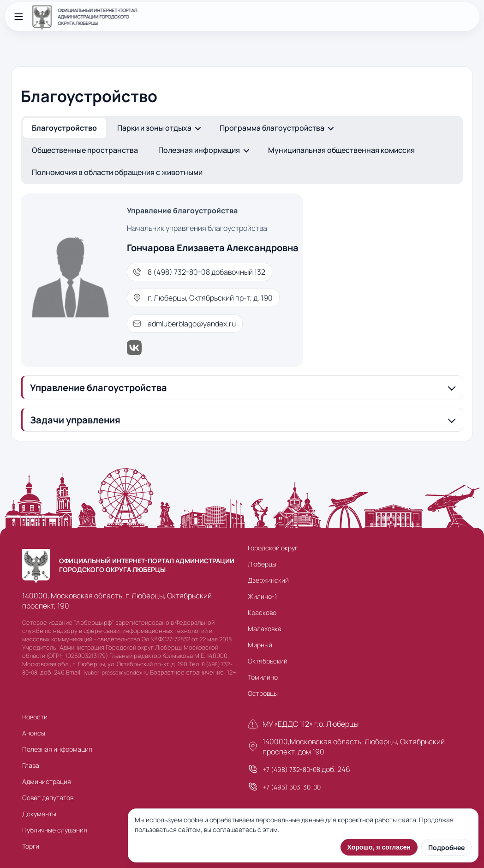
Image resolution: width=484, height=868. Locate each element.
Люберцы (262, 564)
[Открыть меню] (18, 17)
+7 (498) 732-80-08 (291, 769)
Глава (31, 765)
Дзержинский (268, 580)
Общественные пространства (85, 150)
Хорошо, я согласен (379, 847)
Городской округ (273, 548)
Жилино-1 (262, 596)
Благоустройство (64, 128)
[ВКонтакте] (213, 348)
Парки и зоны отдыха (154, 128)
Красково (262, 612)
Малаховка (265, 629)
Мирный (260, 645)
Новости (35, 717)
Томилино (263, 677)
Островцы (263, 693)
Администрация (47, 781)
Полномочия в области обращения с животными (117, 172)
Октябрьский (268, 661)
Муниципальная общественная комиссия (341, 150)
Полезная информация (199, 150)
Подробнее (446, 847)
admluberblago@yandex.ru (192, 324)
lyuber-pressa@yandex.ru (116, 672)
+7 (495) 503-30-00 (292, 787)
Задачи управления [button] (75, 420)
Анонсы (34, 733)
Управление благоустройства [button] (99, 388)
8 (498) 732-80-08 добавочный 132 (206, 272)
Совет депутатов (48, 798)
